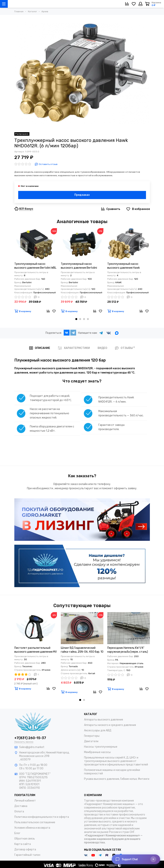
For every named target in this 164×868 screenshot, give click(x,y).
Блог (17, 833)
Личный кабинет (25, 801)
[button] (76, 319)
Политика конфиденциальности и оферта (42, 817)
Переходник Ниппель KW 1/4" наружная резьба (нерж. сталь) (128, 650)
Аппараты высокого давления (103, 720)
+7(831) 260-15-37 (30, 738)
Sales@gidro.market (32, 747)
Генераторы (92, 736)
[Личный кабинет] (140, 4)
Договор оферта (25, 849)
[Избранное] (134, 4)
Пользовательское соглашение (35, 822)
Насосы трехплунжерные (101, 747)
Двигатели (91, 741)
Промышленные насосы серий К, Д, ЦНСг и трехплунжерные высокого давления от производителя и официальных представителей (116, 761)
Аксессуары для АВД (98, 730)
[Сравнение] (127, 4)
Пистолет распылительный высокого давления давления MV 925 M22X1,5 (36, 650)
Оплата (19, 811)
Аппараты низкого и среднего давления (110, 725)
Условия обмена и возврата (32, 828)
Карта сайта (23, 844)
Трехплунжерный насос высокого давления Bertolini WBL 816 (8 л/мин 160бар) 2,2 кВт (35, 266)
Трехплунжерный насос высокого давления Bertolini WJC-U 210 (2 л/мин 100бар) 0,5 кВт (81, 266)
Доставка (21, 806)
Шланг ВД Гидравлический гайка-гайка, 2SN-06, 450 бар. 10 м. (82, 650)
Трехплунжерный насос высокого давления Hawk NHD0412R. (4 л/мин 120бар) (125, 266)
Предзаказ (82, 195)
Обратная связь (25, 839)
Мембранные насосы (97, 752)
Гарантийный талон (27, 855)
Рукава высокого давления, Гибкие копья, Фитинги (117, 779)
